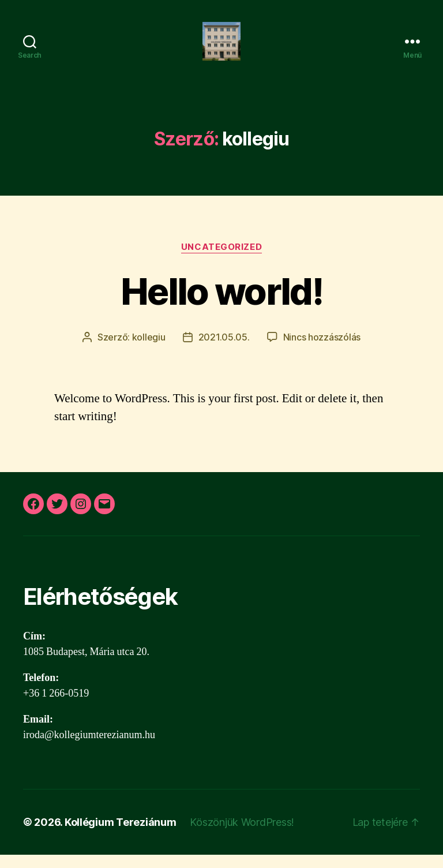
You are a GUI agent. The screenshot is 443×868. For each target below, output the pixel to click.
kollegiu (149, 350)
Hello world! (221, 304)
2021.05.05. (224, 350)
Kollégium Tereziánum (121, 835)
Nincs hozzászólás (322, 350)
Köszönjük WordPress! (242, 835)
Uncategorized (221, 260)
